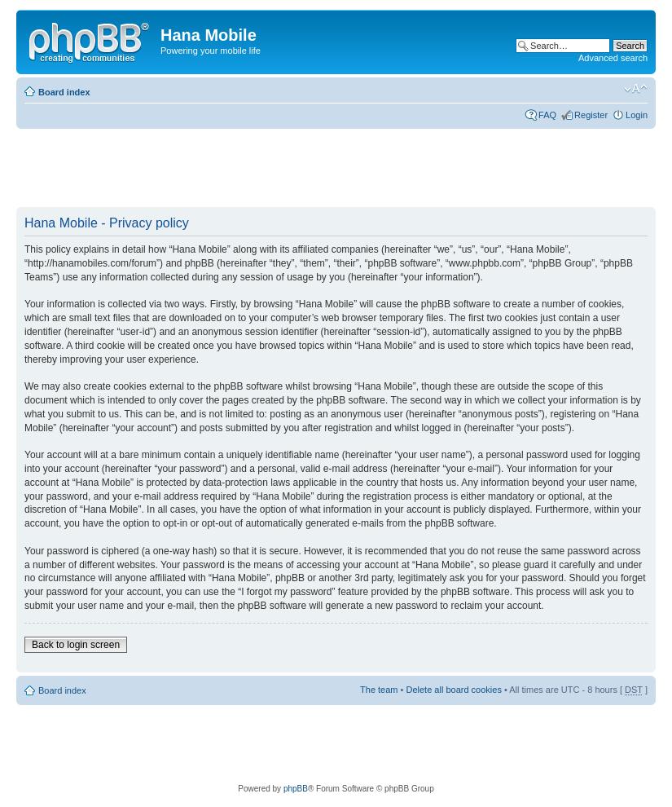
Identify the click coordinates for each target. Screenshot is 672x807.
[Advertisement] (313, 169)
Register (591, 115)
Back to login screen (76, 645)
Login (637, 115)
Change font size (636, 89)
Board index (64, 92)
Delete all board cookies (453, 690)
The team (379, 690)
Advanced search (613, 58)
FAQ (547, 115)
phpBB (296, 789)
